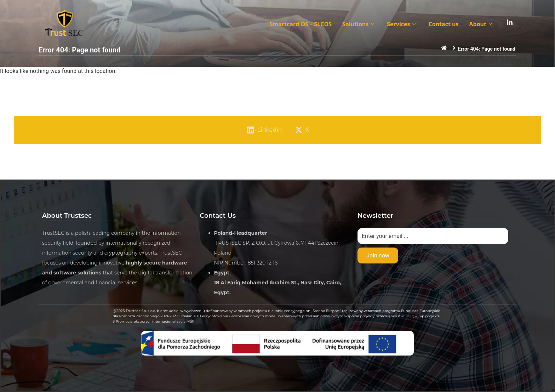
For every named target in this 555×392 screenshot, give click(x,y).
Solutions (359, 24)
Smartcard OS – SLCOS (301, 24)
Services (402, 24)
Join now (378, 255)
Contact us (443, 24)
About (482, 24)
